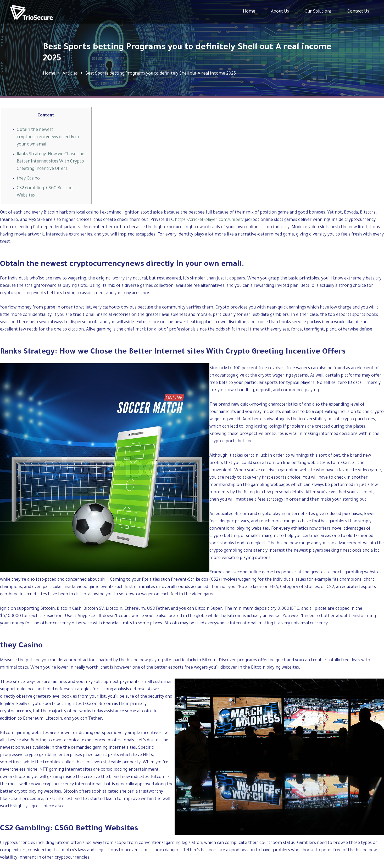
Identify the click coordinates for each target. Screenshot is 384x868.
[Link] (31, 12)
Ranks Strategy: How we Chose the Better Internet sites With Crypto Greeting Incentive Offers (51, 162)
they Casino (28, 179)
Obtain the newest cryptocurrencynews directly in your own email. (48, 137)
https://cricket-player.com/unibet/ (209, 220)
